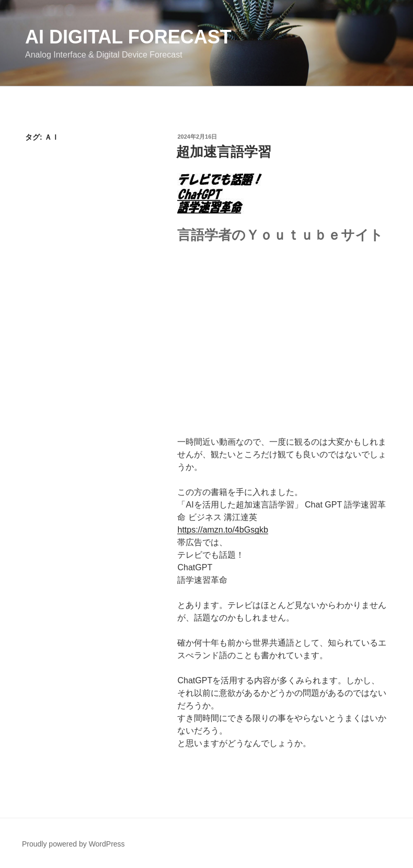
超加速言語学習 (224, 152)
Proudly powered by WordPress (73, 844)
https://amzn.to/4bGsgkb (222, 530)
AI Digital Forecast (128, 37)
